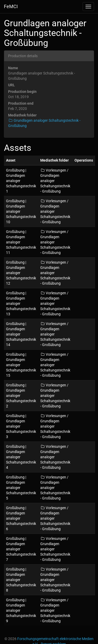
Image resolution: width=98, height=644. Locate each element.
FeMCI (11, 6)
